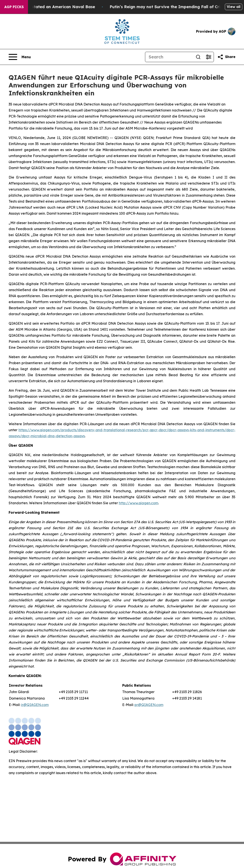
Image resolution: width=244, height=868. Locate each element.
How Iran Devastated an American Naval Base (53, 7)
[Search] (169, 57)
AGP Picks (14, 7)
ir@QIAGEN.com (35, 705)
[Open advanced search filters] (208, 57)
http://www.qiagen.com (138, 503)
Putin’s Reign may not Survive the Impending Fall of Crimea (175, 7)
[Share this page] (226, 57)
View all (234, 7)
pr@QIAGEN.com (149, 705)
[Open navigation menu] (20, 57)
